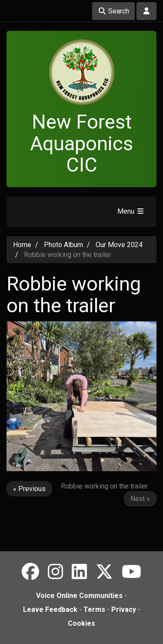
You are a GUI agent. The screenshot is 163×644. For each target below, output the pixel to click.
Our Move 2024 (119, 245)
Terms (94, 609)
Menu (131, 211)
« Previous (29, 489)
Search (113, 11)
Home (22, 245)
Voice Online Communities (79, 596)
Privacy (124, 609)
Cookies (81, 623)
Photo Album (63, 245)
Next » (140, 499)
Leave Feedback (50, 609)
